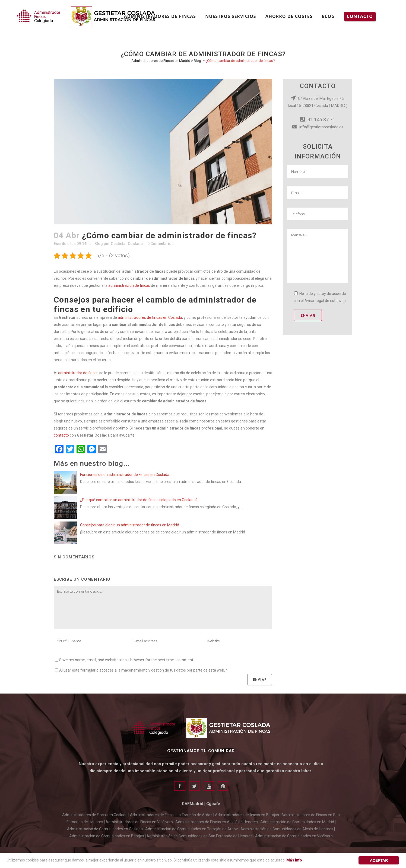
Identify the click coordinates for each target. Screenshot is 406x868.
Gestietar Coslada (127, 244)
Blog (197, 61)
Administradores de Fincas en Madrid (161, 61)
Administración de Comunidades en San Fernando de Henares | (201, 836)
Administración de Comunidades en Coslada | (106, 829)
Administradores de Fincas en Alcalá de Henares (217, 822)
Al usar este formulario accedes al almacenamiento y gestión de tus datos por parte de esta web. (143, 670)
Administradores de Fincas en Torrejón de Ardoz (171, 815)
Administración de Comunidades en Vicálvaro (294, 836)
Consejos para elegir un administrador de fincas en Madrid (130, 525)
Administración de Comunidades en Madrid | (298, 822)
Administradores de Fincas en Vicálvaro (139, 822)
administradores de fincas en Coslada (150, 317)
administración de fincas (130, 285)
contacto (61, 435)
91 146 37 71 (318, 120)
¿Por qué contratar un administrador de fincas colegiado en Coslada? (139, 500)
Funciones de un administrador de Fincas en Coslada (125, 475)
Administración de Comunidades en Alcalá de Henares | (288, 829)
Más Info (294, 860)
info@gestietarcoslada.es (318, 127)
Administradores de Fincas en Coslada (95, 815)
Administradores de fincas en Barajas (247, 815)
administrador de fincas (78, 373)
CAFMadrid (193, 804)
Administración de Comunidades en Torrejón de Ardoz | (193, 829)
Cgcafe (213, 804)
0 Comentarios (161, 244)
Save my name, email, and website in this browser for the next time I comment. (127, 660)
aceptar (379, 860)
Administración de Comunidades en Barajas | (108, 836)
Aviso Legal (314, 301)
